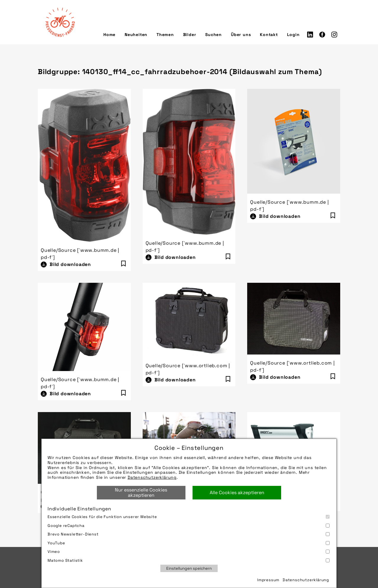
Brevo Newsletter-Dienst (189, 534)
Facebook (322, 35)
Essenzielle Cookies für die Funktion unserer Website (189, 517)
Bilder (190, 35)
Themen (165, 35)
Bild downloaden (70, 264)
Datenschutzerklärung (152, 477)
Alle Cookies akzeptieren (237, 493)
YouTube (189, 543)
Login (293, 35)
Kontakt (269, 35)
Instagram (334, 35)
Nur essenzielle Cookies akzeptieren (141, 493)
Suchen (214, 35)
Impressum (268, 580)
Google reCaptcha (189, 526)
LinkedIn (310, 35)
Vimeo (189, 552)
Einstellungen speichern (189, 568)
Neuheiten (136, 35)
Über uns (241, 35)
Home (109, 35)
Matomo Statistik (189, 560)
